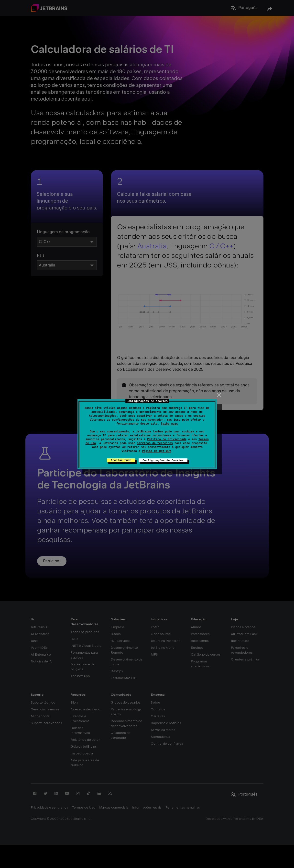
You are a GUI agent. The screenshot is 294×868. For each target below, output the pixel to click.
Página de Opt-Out (157, 451)
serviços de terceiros (155, 443)
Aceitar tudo (121, 460)
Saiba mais (169, 424)
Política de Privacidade (167, 439)
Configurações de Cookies (163, 460)
